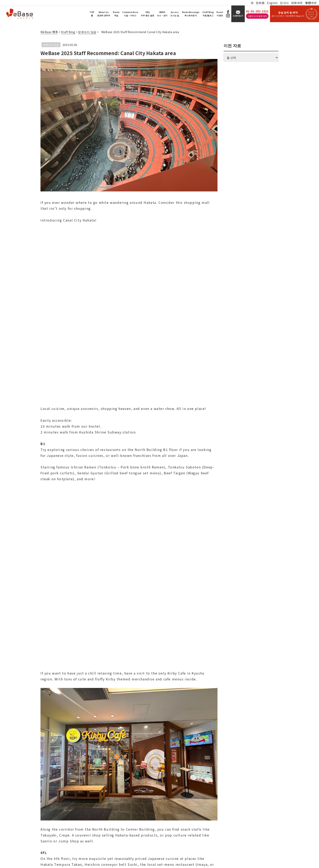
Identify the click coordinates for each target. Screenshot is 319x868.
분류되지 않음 (51, 45)
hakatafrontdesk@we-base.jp (33, 836)
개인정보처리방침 (27, 845)
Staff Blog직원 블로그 (208, 14)
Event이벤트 (220, 14)
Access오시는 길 (175, 14)
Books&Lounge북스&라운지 (191, 14)
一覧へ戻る (129, 673)
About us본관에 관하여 (104, 14)
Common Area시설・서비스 (130, 14)
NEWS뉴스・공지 (162, 14)
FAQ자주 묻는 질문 (147, 14)
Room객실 (116, 14)
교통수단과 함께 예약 (257, 16)
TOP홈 (92, 14)
